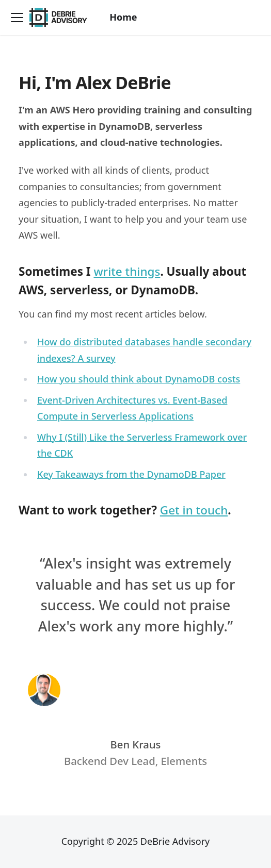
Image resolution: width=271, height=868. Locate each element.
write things (127, 271)
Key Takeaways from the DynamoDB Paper (131, 474)
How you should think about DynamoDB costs (139, 379)
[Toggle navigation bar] (17, 18)
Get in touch (194, 510)
